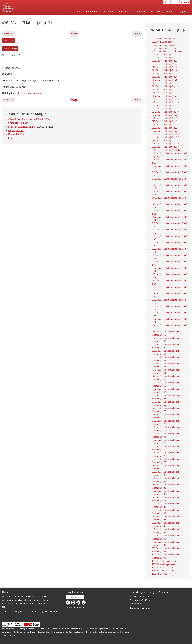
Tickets (175, 2)
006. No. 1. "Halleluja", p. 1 (165, 55)
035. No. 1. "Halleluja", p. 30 (165, 147)
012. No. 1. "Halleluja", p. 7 (165, 74)
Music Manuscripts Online (22, 127)
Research (157, 12)
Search (185, 2)
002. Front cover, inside (163, 42)
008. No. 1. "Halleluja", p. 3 (165, 61)
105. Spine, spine (160, 574)
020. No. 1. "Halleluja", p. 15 (165, 99)
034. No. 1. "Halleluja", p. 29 (165, 144)
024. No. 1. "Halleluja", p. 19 (165, 112)
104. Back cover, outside (163, 571)
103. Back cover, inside (163, 567)
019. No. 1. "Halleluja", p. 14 (165, 96)
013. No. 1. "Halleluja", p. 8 (165, 77)
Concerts (13, 138)
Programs (109, 12)
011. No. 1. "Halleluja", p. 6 (165, 70)
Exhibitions (93, 12)
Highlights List (16, 130)
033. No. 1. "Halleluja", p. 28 (165, 141)
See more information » (29, 93)
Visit (79, 12)
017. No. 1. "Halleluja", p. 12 (165, 90)
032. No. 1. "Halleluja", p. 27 (165, 137)
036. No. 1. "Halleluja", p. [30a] (167, 150)
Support (183, 12)
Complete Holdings (18, 123)
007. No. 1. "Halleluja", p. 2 (165, 58)
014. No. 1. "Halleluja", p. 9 (165, 80)
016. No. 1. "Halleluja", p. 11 (165, 86)
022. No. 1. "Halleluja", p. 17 (165, 105)
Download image (10, 49)
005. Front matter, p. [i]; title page (167, 51)
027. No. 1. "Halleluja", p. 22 (165, 121)
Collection (141, 12)
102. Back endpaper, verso (164, 564)
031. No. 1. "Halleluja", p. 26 (165, 134)
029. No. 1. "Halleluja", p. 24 (165, 128)
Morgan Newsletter (75, 597)
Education (125, 12)
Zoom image (8, 40)
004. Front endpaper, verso (164, 48)
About (170, 12)
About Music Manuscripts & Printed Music (30, 119)
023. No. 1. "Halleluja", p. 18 (165, 109)
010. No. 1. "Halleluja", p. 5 (165, 67)
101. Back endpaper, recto (164, 561)
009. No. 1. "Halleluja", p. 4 (165, 64)
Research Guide (16, 134)
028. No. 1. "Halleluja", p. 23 (165, 125)
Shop (166, 2)
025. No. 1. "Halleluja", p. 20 (165, 115)
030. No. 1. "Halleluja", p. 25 (165, 131)
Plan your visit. (66, 17)
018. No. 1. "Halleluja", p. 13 (165, 93)
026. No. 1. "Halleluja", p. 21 (165, 118)
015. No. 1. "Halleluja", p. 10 (165, 83)
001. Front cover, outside (163, 39)
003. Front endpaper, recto (164, 45)
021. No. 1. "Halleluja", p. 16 (165, 102)
